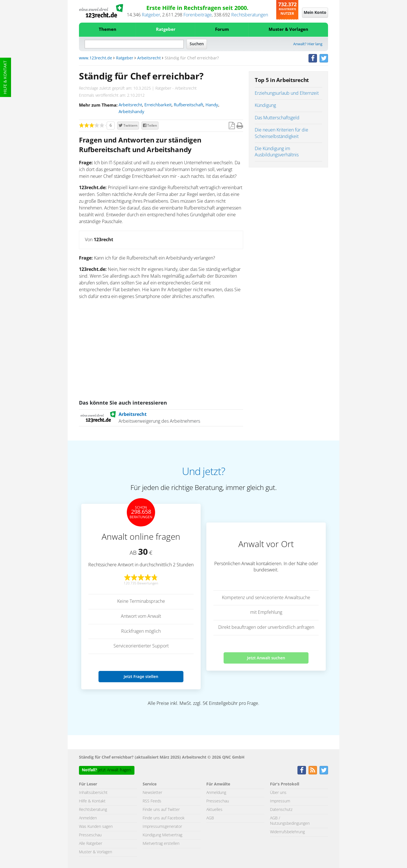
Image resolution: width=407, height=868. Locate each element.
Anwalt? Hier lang (308, 44)
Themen (108, 30)
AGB (210, 818)
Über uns (278, 793)
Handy (212, 105)
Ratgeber (151, 15)
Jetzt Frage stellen (141, 676)
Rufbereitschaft (188, 105)
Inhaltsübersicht (93, 793)
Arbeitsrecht (149, 58)
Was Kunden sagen (96, 827)
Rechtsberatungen (250, 15)
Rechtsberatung (93, 810)
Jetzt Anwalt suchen (266, 658)
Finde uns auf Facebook (164, 818)
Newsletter (152, 793)
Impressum (280, 801)
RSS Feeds (152, 801)
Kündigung (265, 105)
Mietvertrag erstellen (161, 844)
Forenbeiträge (198, 15)
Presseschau (90, 835)
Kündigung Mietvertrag (162, 835)
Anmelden (88, 818)
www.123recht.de (96, 58)
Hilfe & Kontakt (5, 77)
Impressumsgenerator (162, 827)
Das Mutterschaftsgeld (277, 118)
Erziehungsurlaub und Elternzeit (287, 93)
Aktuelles (214, 810)
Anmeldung (216, 793)
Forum (222, 30)
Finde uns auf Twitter (161, 810)
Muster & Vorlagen (288, 30)
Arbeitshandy (131, 112)
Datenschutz (281, 810)
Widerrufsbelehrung (287, 832)
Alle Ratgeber (91, 844)
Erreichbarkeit (158, 105)
